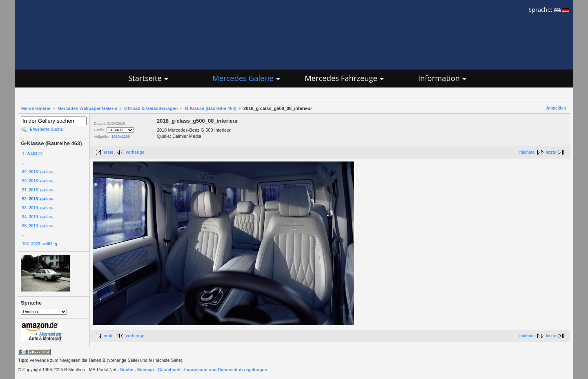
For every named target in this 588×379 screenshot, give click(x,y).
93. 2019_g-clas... (39, 208)
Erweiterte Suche (46, 129)
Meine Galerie (36, 108)
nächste (527, 152)
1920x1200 (121, 137)
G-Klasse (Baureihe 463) (210, 108)
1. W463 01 (32, 154)
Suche (127, 370)
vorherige (135, 152)
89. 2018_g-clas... (39, 172)
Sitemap (146, 370)
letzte (551, 152)
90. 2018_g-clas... (39, 181)
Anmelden (556, 108)
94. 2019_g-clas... (39, 217)
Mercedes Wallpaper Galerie (87, 108)
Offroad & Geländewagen (151, 108)
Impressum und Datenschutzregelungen (226, 370)
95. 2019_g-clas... (39, 226)
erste (109, 152)
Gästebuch (169, 370)
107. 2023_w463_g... (41, 244)
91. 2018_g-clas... (39, 190)
